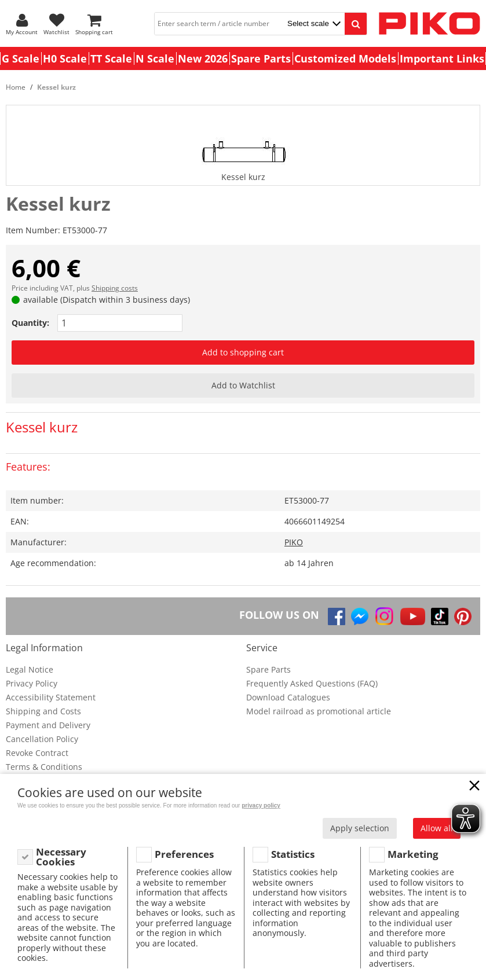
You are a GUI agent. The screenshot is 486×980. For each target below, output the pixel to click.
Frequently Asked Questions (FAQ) (312, 683)
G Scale (21, 58)
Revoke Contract (37, 753)
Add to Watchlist (243, 385)
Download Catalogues (288, 697)
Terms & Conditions (44, 767)
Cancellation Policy (42, 739)
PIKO (294, 542)
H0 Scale (65, 58)
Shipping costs (115, 288)
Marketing (413, 854)
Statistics (293, 854)
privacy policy (261, 805)
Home (16, 87)
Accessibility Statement (51, 697)
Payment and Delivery (48, 725)
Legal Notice (30, 669)
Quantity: (30, 323)
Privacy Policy (32, 683)
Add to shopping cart (243, 352)
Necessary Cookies (61, 857)
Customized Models (345, 58)
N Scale (155, 58)
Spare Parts (261, 58)
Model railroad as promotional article (319, 711)
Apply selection (360, 828)
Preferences (184, 854)
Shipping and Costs (43, 711)
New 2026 (203, 58)
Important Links (442, 58)
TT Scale (111, 58)
